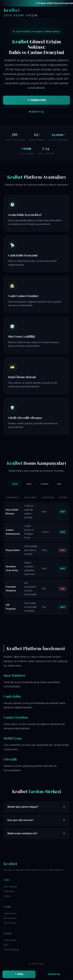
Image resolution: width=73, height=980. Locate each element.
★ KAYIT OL (37, 112)
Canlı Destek (10, 940)
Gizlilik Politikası (11, 950)
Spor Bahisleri (10, 887)
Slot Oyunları (10, 918)
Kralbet (21, 13)
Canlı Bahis (9, 891)
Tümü (15, 484)
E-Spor (7, 896)
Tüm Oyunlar (10, 923)
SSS (6, 945)
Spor (29, 484)
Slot (59, 484)
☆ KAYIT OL (54, 974)
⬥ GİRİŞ (19, 974)
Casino (44, 484)
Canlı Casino (10, 913)
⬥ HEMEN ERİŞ (36, 100)
